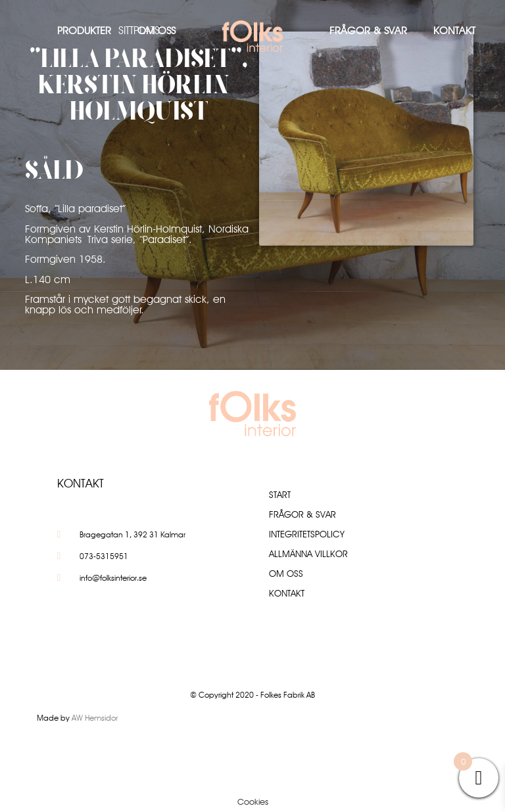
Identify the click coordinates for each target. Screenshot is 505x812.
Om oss (156, 31)
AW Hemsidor (95, 718)
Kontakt (454, 31)
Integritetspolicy (307, 534)
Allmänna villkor (308, 554)
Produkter (84, 31)
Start (280, 495)
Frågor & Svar (368, 31)
